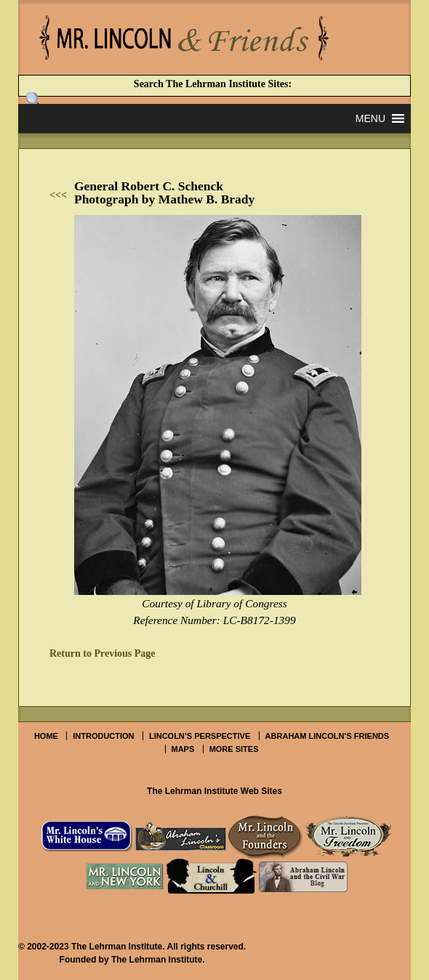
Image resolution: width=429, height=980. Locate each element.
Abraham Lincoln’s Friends (328, 736)
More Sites (234, 749)
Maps (183, 749)
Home (46, 736)
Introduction (103, 736)
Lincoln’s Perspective (200, 736)
